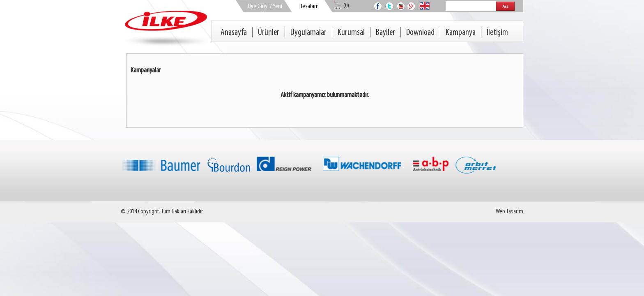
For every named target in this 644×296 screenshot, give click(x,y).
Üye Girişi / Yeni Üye (265, 10)
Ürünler (269, 33)
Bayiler (385, 33)
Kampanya (461, 33)
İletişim (497, 33)
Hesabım (309, 7)
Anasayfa (234, 33)
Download (420, 33)
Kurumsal (351, 33)
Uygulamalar (308, 33)
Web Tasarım (509, 212)
